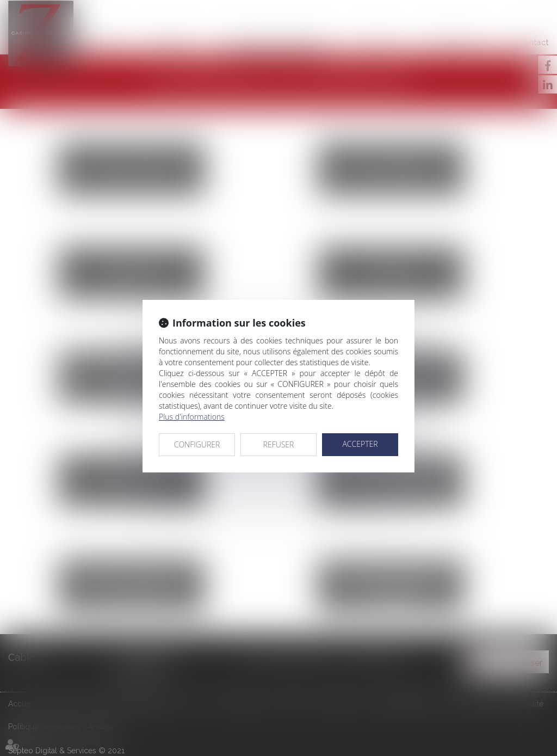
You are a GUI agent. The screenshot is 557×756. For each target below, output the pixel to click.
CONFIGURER (197, 444)
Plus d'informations (192, 417)
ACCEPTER (360, 444)
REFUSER (279, 444)
